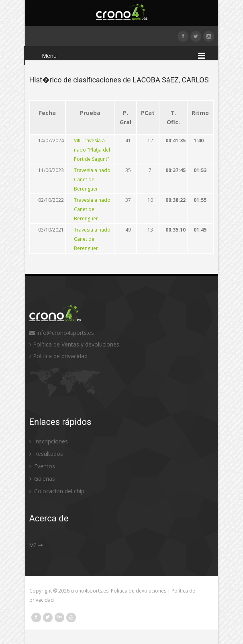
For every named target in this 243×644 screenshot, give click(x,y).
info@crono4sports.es (62, 333)
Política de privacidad (58, 356)
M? (36, 545)
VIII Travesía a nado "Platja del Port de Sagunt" (92, 150)
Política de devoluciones (139, 591)
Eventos (42, 466)
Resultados (46, 454)
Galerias (42, 479)
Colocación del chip (57, 491)
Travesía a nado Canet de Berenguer (92, 179)
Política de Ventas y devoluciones (74, 344)
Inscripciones (49, 441)
